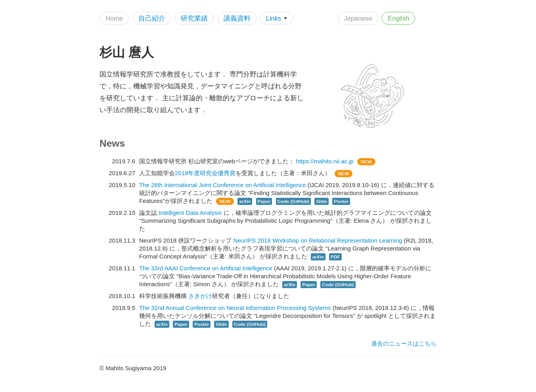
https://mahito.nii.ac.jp (325, 161)
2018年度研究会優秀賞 (205, 173)
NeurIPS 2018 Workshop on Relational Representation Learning (318, 240)
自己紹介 (152, 18)
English (398, 18)
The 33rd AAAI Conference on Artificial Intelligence (206, 268)
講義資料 (237, 18)
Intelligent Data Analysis (190, 213)
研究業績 (194, 18)
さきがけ (200, 296)
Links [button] (277, 18)
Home (114, 18)
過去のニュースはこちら (404, 343)
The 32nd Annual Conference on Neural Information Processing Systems (235, 308)
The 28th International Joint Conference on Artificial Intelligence (222, 185)
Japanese (358, 18)
